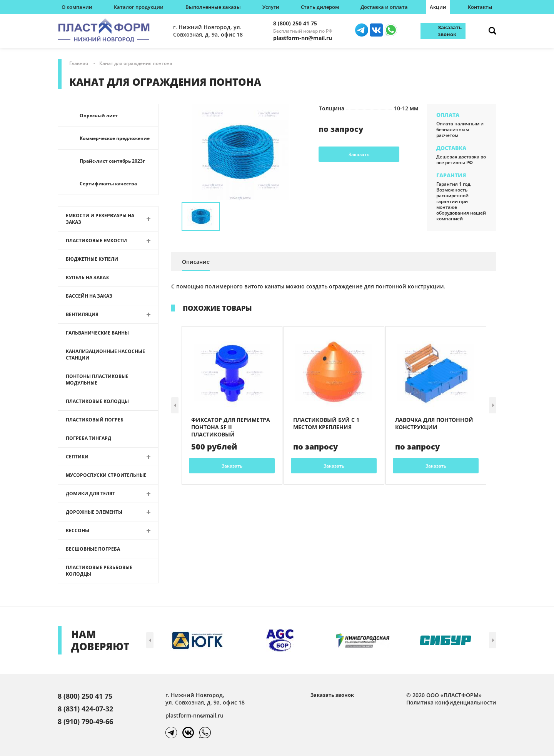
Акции (438, 7)
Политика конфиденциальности (451, 702)
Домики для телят (90, 494)
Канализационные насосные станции (105, 355)
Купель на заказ (87, 277)
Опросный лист (99, 116)
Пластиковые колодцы (97, 401)
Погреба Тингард (88, 438)
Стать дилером (320, 7)
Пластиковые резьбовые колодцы (99, 571)
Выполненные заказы (213, 7)
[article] (232, 405)
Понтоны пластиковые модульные (97, 380)
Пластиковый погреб (95, 420)
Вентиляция (82, 314)
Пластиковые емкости (96, 241)
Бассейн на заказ (89, 296)
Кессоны (78, 530)
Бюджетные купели (92, 259)
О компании (77, 7)
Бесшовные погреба (93, 549)
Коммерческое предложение (115, 138)
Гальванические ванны (97, 333)
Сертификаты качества (108, 184)
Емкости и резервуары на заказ (100, 219)
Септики (77, 457)
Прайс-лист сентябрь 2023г (112, 161)
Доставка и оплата (384, 7)
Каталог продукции (139, 7)
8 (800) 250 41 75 (295, 23)
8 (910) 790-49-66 (85, 721)
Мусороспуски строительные (106, 475)
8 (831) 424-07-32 (85, 709)
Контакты (480, 7)
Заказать (359, 154)
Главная (79, 63)
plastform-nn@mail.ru (303, 38)
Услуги (271, 7)
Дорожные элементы (94, 512)
